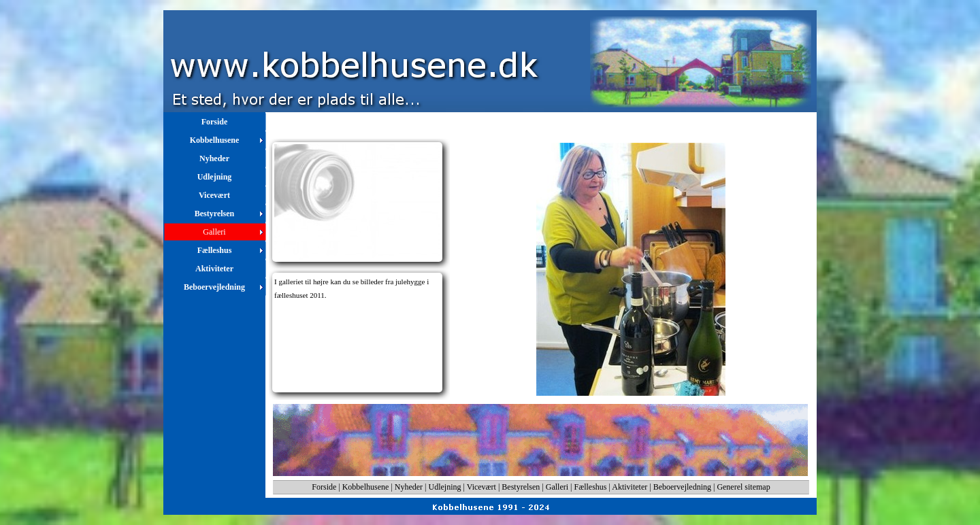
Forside (324, 487)
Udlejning (445, 487)
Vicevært (481, 487)
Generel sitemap (743, 487)
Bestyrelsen (521, 487)
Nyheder (409, 487)
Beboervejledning (682, 487)
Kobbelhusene (366, 487)
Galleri (557, 487)
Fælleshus (591, 487)
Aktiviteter (630, 487)
